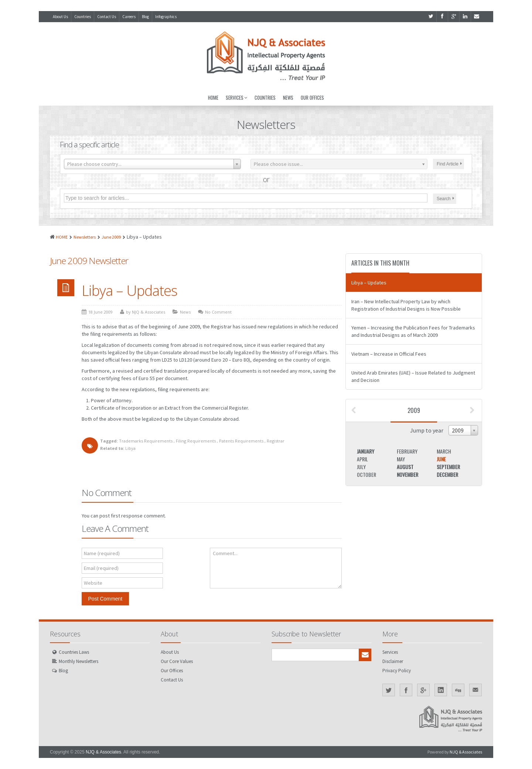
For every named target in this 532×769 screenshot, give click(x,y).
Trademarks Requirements (146, 441)
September (448, 467)
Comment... (225, 553)
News (288, 98)
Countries (83, 17)
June (441, 459)
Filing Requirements (196, 441)
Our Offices (312, 98)
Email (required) (101, 568)
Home (213, 98)
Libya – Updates (129, 290)
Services (236, 98)
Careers (129, 17)
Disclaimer (393, 661)
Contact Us (107, 17)
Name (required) (102, 553)
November (407, 474)
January (366, 451)
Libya (130, 448)
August (405, 467)
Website (93, 583)
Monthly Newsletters (79, 661)
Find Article (449, 164)
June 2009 (111, 237)
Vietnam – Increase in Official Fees (389, 354)
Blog (145, 17)
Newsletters (85, 237)
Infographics (166, 17)
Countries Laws (74, 652)
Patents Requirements (241, 441)
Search (445, 199)
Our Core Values (177, 661)
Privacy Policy (397, 671)
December (447, 474)
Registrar (276, 441)
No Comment (218, 312)
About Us (60, 17)
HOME (62, 237)
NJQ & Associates (103, 752)
